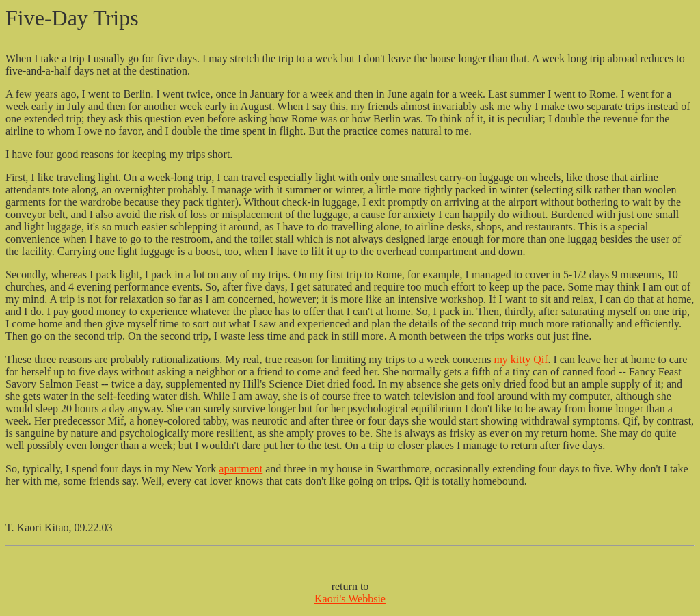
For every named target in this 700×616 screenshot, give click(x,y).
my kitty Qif (521, 359)
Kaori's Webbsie (350, 599)
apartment (241, 469)
